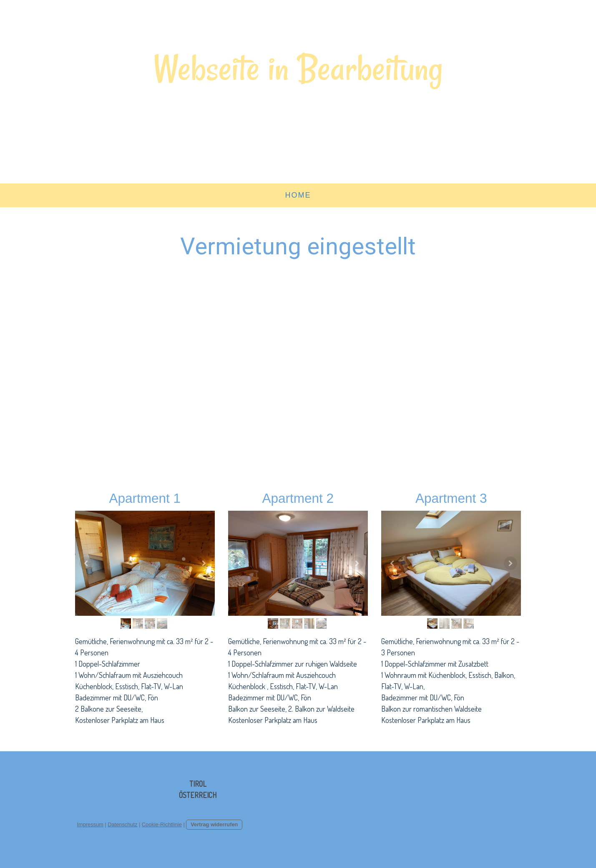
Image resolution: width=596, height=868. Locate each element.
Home (298, 195)
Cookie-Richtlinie (162, 824)
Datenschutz (122, 824)
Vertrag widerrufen (214, 824)
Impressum (90, 824)
